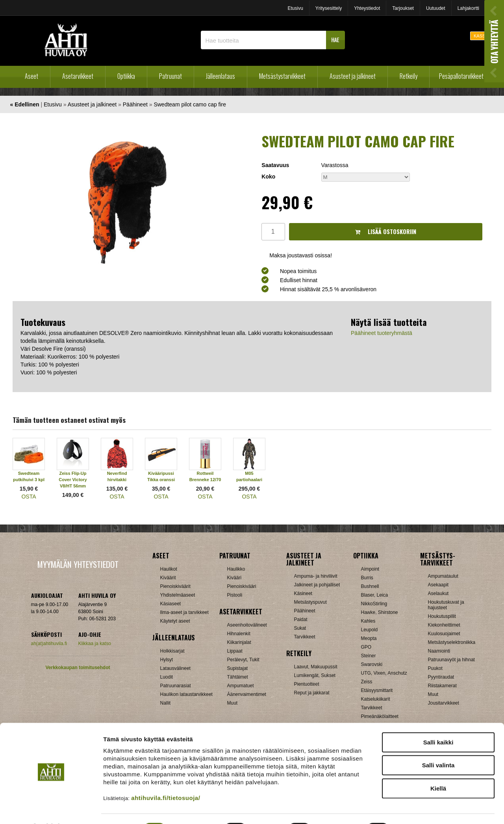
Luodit (167, 677)
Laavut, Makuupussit (316, 667)
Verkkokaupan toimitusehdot (78, 668)
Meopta (369, 638)
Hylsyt (167, 660)
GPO (366, 647)
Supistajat (238, 668)
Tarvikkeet (305, 637)
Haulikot (169, 569)
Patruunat (170, 76)
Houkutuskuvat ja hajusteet (446, 605)
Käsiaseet (171, 604)
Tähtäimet (238, 677)
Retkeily (409, 76)
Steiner (369, 656)
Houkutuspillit (442, 616)
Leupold (370, 630)
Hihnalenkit (239, 634)
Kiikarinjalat (239, 642)
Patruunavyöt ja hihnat (451, 660)
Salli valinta (438, 745)
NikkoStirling (374, 604)
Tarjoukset (403, 8)
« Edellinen (25, 104)
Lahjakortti (468, 8)
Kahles (368, 621)
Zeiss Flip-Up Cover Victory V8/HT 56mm (73, 480)
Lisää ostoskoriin (386, 232)
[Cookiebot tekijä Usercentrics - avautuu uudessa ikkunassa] (51, 809)
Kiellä (438, 767)
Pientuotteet (307, 684)
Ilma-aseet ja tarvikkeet (184, 612)
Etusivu (295, 8)
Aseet (31, 76)
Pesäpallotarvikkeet (461, 76)
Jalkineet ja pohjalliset (317, 585)
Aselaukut (438, 593)
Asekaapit (438, 585)
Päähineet (135, 104)
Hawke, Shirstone (380, 612)
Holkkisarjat (172, 651)
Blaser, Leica (375, 595)
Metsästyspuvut (310, 602)
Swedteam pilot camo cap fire (190, 104)
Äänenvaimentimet (247, 694)
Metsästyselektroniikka (452, 642)
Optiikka (126, 76)
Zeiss (367, 682)
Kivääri (234, 578)
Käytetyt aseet (175, 621)
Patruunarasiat (176, 686)
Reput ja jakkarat (312, 693)
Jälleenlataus (220, 76)
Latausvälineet (175, 668)
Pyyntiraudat (441, 677)
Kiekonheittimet (444, 625)
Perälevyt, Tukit (243, 660)
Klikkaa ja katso (95, 644)
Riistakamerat (442, 686)
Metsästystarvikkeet (282, 76)
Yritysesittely (329, 8)
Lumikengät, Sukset (315, 675)
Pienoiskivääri (242, 586)
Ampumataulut (443, 576)
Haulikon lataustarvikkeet (186, 694)
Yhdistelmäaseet (178, 595)
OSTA (29, 497)
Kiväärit (168, 578)
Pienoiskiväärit (175, 586)
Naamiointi (439, 651)
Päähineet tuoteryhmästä (382, 333)
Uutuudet (436, 8)
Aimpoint (370, 569)
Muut (433, 694)
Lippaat (235, 651)
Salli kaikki (438, 721)
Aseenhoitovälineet (247, 625)
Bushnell (370, 586)
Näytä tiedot (421, 808)
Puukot (435, 668)
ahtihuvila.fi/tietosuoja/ (166, 777)
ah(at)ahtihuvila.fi (49, 644)
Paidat (301, 619)
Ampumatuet (241, 686)
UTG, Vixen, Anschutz (384, 673)
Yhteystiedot (367, 8)
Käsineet (303, 593)
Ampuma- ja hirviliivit (316, 576)
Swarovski (372, 664)
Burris (367, 578)
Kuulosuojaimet (444, 634)
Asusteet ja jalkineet (353, 76)
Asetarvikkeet (78, 76)
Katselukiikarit (376, 699)
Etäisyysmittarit (377, 690)
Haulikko (236, 569)
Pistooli (235, 595)
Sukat (300, 628)
